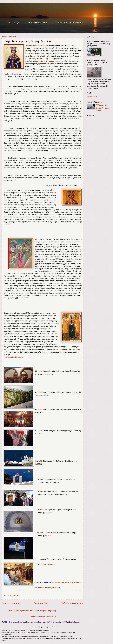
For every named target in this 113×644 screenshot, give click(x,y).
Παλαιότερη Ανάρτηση (72, 603)
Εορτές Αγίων (15, 595)
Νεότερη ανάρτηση (11, 603)
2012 (49, 536)
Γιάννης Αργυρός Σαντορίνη (49, 588)
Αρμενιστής (60, 583)
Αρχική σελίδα (41, 603)
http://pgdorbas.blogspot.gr (13, 357)
